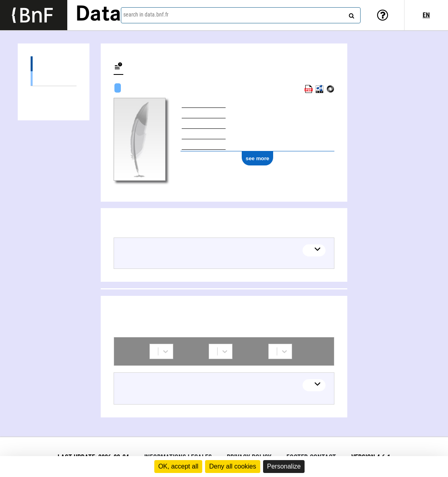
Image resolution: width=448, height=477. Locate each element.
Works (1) (54, 64)
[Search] (351, 14)
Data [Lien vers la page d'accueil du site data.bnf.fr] (98, 15)
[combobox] (241, 15)
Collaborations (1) (54, 94)
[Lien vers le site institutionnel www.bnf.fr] (34, 15)
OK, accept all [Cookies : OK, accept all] (178, 466)
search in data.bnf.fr (146, 14)
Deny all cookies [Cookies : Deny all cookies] (233, 466)
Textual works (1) (54, 78)
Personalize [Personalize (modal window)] (284, 466)
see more (258, 158)
